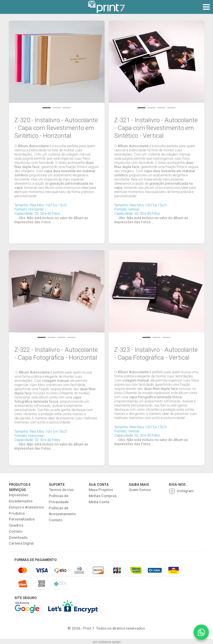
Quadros (16, 525)
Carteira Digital (21, 543)
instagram (185, 491)
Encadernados (21, 501)
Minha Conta (99, 502)
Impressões (19, 495)
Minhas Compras (103, 496)
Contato (16, 531)
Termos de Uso (61, 490)
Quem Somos (140, 490)
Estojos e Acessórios (26, 507)
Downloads (18, 537)
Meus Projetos (101, 490)
